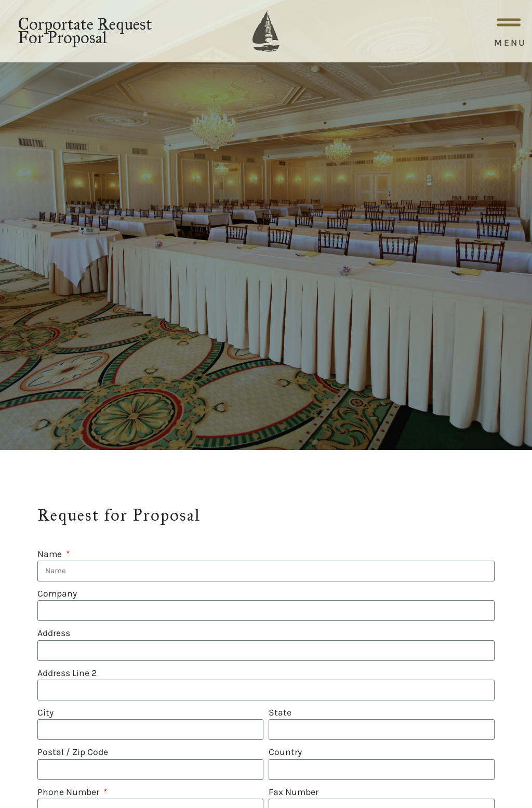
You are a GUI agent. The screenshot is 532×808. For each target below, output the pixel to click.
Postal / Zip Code (73, 752)
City (45, 712)
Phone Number (69, 792)
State (280, 712)
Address (54, 633)
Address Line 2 (67, 673)
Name (51, 554)
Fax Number (294, 792)
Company (57, 593)
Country (285, 752)
